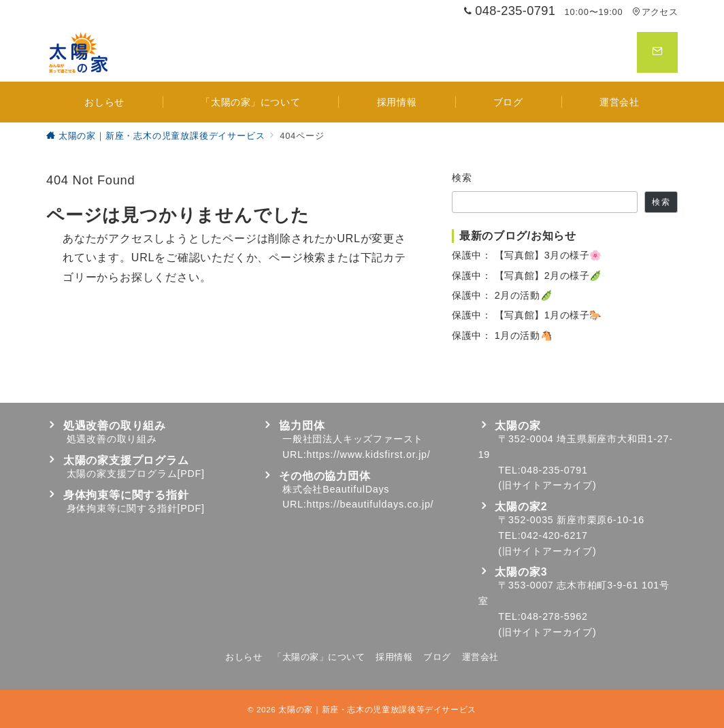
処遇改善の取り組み (112, 439)
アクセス (655, 12)
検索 (462, 178)
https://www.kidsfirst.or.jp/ (369, 454)
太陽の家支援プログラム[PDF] (136, 474)
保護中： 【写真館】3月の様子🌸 (527, 255)
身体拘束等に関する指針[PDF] (136, 508)
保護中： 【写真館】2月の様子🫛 (527, 276)
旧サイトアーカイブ (547, 485)
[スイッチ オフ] (657, 52)
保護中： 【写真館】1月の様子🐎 (527, 315)
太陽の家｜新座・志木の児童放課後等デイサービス (377, 709)
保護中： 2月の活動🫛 (502, 295)
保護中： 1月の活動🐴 (502, 335)
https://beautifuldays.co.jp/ (371, 504)
